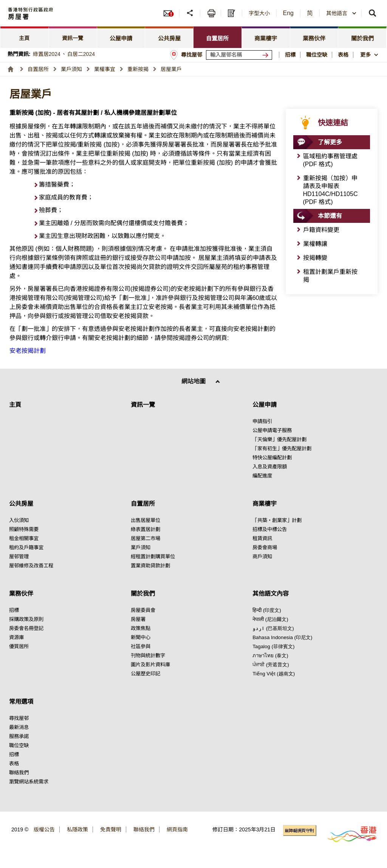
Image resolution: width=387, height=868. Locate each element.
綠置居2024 (47, 54)
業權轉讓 (315, 244)
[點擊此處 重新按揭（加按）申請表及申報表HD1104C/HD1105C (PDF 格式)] (332, 190)
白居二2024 (81, 54)
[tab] (25, 37)
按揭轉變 (315, 258)
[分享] (191, 13)
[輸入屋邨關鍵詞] (239, 55)
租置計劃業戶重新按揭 (330, 276)
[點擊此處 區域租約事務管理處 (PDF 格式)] (332, 160)
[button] (341, 13)
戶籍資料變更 (321, 230)
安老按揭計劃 (28, 351)
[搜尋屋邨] (267, 55)
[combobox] (341, 13)
